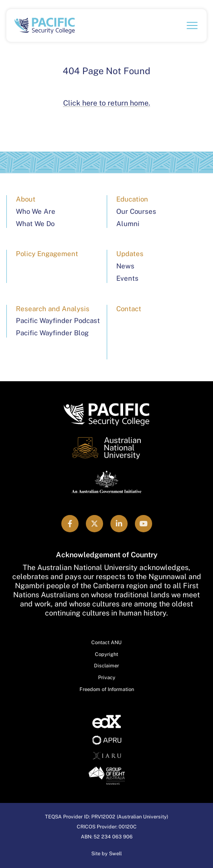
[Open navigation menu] (192, 25)
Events (127, 278)
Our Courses (136, 211)
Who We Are (36, 211)
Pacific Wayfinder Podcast (58, 320)
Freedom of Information (107, 689)
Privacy (107, 677)
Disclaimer (106, 666)
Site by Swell (106, 853)
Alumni (128, 224)
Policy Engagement (47, 254)
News (125, 266)
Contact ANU (106, 642)
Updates (130, 254)
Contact (129, 309)
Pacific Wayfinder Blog (52, 333)
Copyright (106, 654)
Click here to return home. (107, 103)
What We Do (35, 224)
